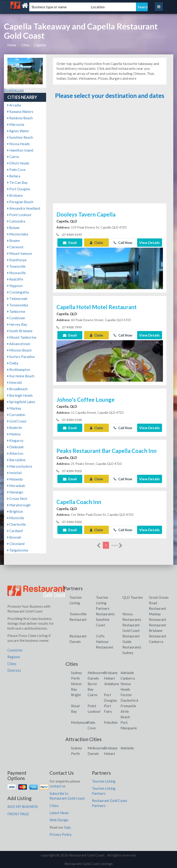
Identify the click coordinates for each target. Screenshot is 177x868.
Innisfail (15, 473)
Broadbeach (18, 389)
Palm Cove (16, 170)
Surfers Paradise (21, 357)
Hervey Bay (17, 324)
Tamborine (16, 311)
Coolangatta (18, 292)
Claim (96, 243)
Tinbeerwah (17, 299)
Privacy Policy (61, 834)
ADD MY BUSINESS (23, 806)
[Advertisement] (110, 153)
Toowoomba (18, 305)
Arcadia (14, 105)
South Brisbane (20, 331)
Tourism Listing (104, 781)
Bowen (14, 240)
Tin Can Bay (18, 182)
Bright (76, 695)
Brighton (15, 511)
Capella (40, 45)
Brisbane (15, 195)
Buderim (15, 428)
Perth (75, 678)
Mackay (14, 408)
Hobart (109, 678)
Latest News (59, 813)
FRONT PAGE (18, 814)
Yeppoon (15, 286)
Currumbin (16, 415)
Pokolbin (111, 722)
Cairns (13, 157)
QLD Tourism (133, 597)
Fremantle (128, 706)
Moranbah (16, 486)
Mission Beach (19, 350)
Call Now (123, 243)
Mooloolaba (18, 234)
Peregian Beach (20, 202)
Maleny (14, 434)
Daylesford (129, 700)
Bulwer (14, 228)
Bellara (14, 176)
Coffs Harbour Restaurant (105, 642)
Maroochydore (20, 466)
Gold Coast (17, 421)
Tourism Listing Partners (103, 603)
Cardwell (15, 531)
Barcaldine (16, 460)
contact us (58, 786)
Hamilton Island (20, 150)
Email (70, 243)
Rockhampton (19, 369)
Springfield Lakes (21, 402)
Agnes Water (18, 131)
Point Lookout (19, 215)
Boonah (14, 537)
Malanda (15, 479)
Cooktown (16, 318)
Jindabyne (112, 684)
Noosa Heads (19, 144)
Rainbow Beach (20, 118)
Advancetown (19, 344)
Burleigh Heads (20, 395)
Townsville (16, 266)
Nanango (15, 492)
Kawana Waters (20, 111)
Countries (15, 650)
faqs (67, 827)
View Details (149, 243)
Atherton (15, 453)
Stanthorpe (17, 260)
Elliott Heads (18, 163)
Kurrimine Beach (21, 376)
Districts (14, 670)
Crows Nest (17, 499)
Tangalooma (18, 550)
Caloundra (16, 221)
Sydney (77, 673)
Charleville (17, 524)
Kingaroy (15, 440)
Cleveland (16, 544)
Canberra (128, 678)
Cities (25, 45)
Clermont (15, 247)
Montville (16, 518)
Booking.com (14, 90)
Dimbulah (16, 447)
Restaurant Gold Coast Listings (89, 864)
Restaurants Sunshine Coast (105, 619)
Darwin (93, 678)
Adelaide (127, 673)
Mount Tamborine (22, 337)
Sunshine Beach (20, 137)
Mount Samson (20, 253)
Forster (126, 695)
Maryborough (19, 505)
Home (12, 45)
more (117, 545)
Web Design (59, 820)
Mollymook (80, 722)
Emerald (15, 382)
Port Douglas (19, 189)
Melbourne (96, 673)
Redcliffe (15, 279)
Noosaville (17, 273)
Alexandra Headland (24, 208)
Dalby (13, 363)
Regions (14, 657)
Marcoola (16, 124)
